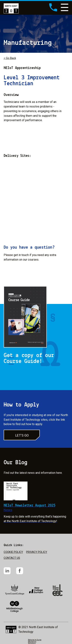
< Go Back (10, 58)
